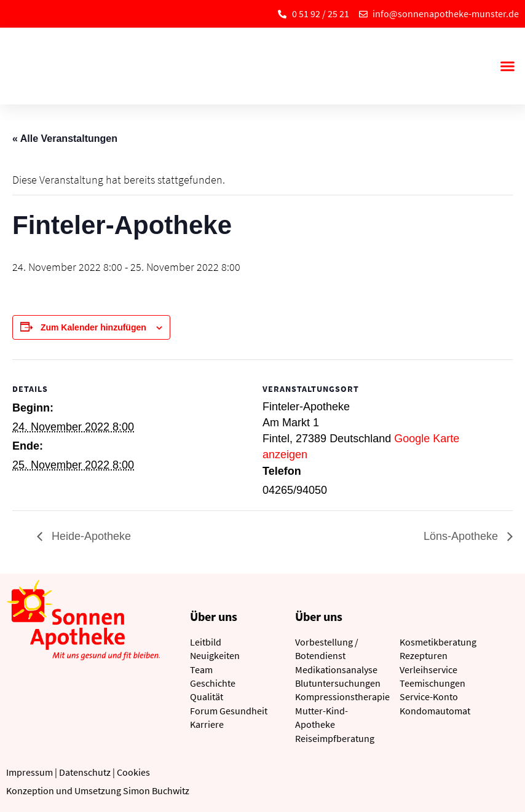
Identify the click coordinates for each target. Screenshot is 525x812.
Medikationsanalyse (336, 670)
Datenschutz (85, 772)
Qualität (207, 697)
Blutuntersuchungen (338, 683)
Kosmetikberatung (438, 642)
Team (201, 670)
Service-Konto (429, 697)
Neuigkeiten (215, 655)
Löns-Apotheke (462, 536)
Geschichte (213, 683)
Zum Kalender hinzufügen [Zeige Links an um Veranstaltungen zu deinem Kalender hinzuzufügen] (93, 327)
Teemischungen (432, 683)
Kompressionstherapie (342, 697)
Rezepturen (424, 655)
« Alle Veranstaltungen (65, 139)
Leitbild (206, 642)
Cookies (133, 772)
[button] (507, 66)
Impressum (30, 772)
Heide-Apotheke (90, 536)
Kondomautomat (435, 711)
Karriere (207, 724)
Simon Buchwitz (156, 791)
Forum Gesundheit (229, 711)
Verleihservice (428, 670)
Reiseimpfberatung (335, 738)
